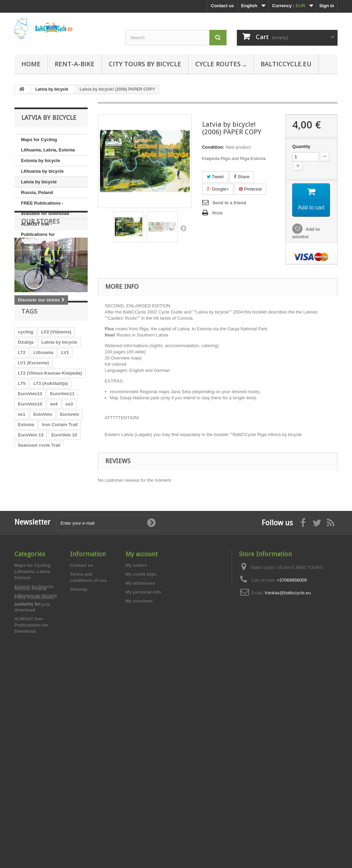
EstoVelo (43, 478)
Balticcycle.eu (286, 64)
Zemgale (69, 591)
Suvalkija (71, 612)
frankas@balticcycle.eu (288, 758)
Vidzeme (27, 591)
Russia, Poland (37, 192)
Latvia (24, 602)
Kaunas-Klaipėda (36, 612)
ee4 (54, 468)
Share (241, 177)
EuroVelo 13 (31, 499)
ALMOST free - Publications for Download (38, 234)
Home (31, 64)
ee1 (22, 478)
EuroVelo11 (62, 458)
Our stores (41, 271)
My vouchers (139, 767)
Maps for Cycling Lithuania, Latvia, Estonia (48, 145)
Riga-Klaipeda (60, 633)
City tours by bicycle (145, 64)
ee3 (69, 468)
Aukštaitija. (30, 519)
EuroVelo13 (30, 458)
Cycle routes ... (221, 64)
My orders (136, 731)
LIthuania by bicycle (42, 171)
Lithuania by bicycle (39, 561)
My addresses (140, 749)
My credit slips (141, 740)
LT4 (22, 622)
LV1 (65, 416)
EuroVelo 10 (64, 499)
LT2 (22, 416)
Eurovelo (70, 478)
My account (142, 719)
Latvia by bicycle (39, 182)
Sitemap (79, 755)
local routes (46, 622)
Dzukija (26, 406)
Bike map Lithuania (38, 581)
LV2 (48, 591)
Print (218, 213)
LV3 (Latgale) (32, 643)
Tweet (215, 177)
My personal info (143, 758)
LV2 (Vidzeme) (56, 396)
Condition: (213, 147)
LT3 (53, 519)
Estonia (26, 488)
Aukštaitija (65, 643)
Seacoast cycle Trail (39, 509)
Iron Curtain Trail (60, 488)
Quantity (301, 146)
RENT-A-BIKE (75, 64)
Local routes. (32, 550)
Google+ (218, 189)
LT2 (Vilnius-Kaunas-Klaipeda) (50, 437)
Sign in (327, 6)
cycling (26, 396)
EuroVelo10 (30, 468)
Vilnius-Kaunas (34, 540)
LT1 (70, 622)
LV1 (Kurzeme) (33, 427)
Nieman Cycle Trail (59, 602)
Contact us (222, 6)
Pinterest (250, 189)
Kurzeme (27, 633)
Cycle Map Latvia (36, 530)
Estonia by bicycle (40, 161)
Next (183, 228)
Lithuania (43, 416)
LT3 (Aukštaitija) (51, 447)
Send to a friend (229, 203)
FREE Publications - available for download (45, 208)
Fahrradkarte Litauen (40, 571)
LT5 (22, 447)
